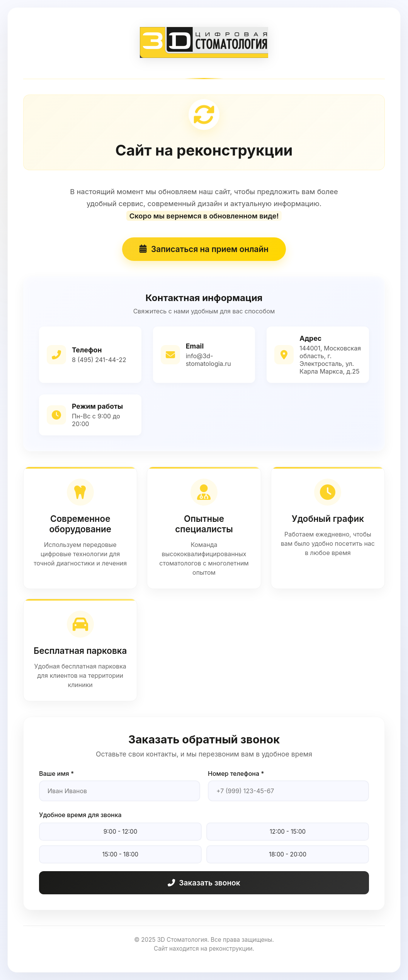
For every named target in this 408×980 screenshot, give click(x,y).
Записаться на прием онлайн (204, 249)
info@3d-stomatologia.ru (208, 360)
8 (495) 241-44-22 (99, 360)
